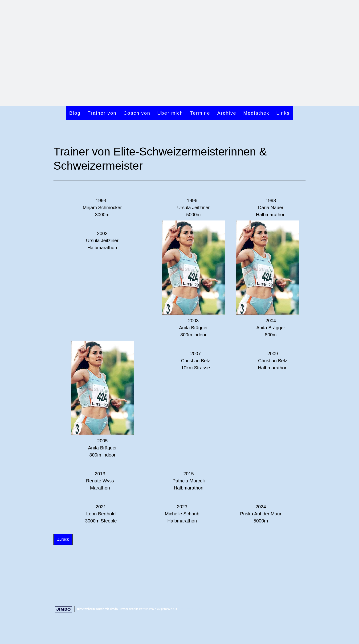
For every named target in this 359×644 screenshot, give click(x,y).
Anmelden (298, 599)
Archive (227, 113)
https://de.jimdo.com (191, 609)
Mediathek (256, 113)
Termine (200, 113)
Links (283, 113)
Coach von (137, 113)
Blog (75, 113)
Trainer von (102, 113)
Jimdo (63, 609)
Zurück (63, 539)
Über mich (170, 113)
